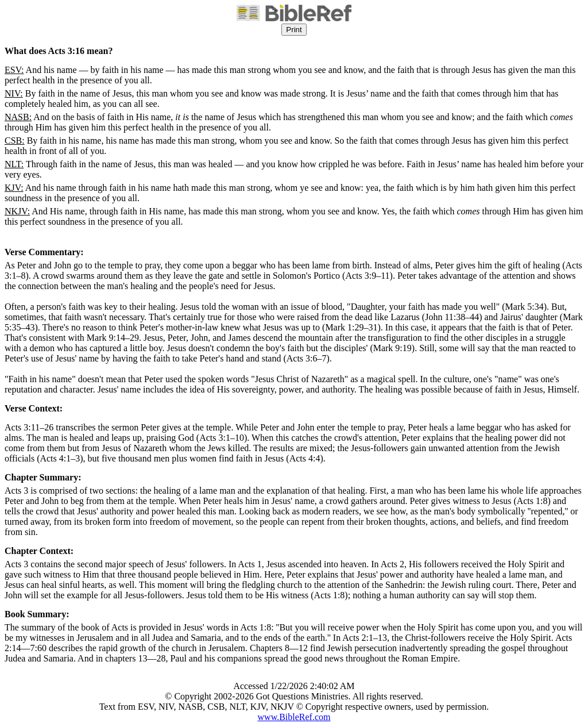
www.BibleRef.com (294, 717)
